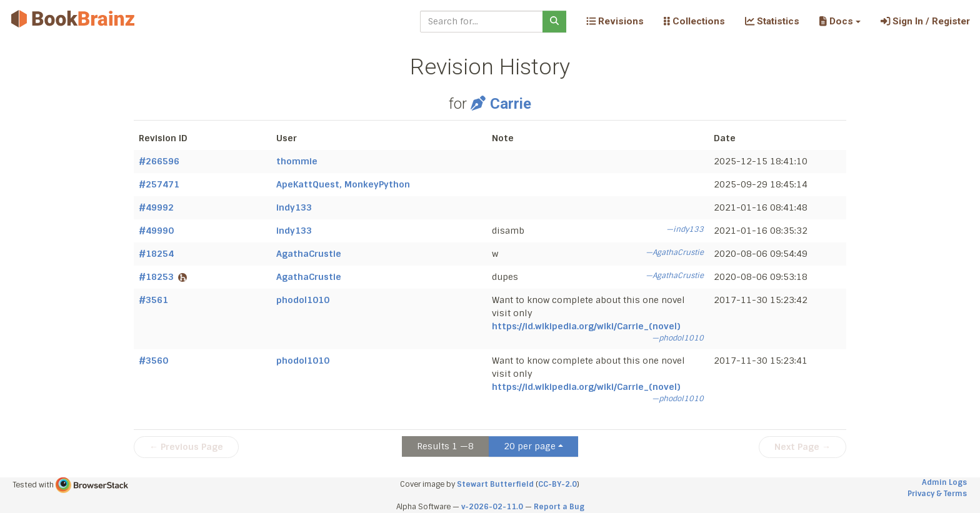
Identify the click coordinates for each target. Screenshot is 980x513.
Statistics (772, 21)
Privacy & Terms (937, 494)
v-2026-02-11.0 (492, 507)
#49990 (156, 231)
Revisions (615, 21)
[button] (840, 21)
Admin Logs (944, 482)
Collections (694, 21)
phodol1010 (303, 300)
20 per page (530, 446)
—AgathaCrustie (675, 252)
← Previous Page (186, 447)
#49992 (156, 207)
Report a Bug (559, 507)
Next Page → (802, 447)
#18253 (163, 277)
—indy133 (685, 229)
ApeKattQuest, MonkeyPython (343, 184)
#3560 (153, 361)
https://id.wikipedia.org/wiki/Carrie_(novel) (586, 326)
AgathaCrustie (309, 254)
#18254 (156, 254)
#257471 (159, 184)
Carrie (501, 104)
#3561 (153, 300)
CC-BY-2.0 (557, 484)
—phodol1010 (678, 338)
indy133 (294, 207)
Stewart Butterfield (495, 484)
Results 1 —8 (445, 446)
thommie (297, 161)
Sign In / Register (925, 21)
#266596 (159, 161)
